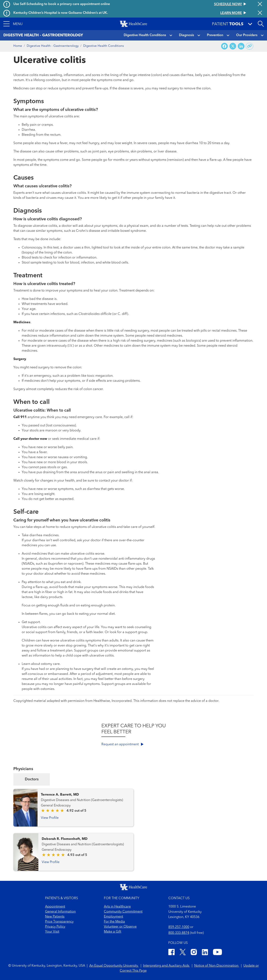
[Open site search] (261, 24)
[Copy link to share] (250, 46)
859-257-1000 (179, 927)
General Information (60, 912)
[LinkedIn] (205, 953)
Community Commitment (123, 912)
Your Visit (52, 932)
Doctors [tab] (32, 779)
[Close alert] (260, 4)
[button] (13, 24)
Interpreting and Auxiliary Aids (167, 966)
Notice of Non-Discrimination (217, 966)
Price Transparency (59, 922)
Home (18, 46)
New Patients (55, 917)
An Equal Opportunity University (114, 966)
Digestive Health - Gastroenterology (53, 46)
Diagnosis (186, 35)
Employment (113, 917)
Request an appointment (122, 744)
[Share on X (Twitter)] (233, 46)
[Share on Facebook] (224, 46)
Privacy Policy (55, 927)
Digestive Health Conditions (145, 35)
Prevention (215, 35)
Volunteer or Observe (120, 927)
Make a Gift (113, 932)
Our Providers (247, 35)
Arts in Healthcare (117, 907)
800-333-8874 (179, 933)
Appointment (55, 907)
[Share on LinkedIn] (241, 46)
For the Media (114, 922)
